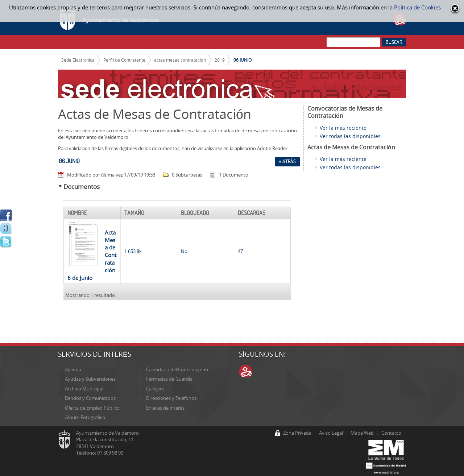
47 (240, 251)
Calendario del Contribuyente (178, 369)
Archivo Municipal (84, 389)
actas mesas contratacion (180, 60)
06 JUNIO (243, 60)
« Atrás (287, 161)
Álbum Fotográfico (85, 417)
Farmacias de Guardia (169, 379)
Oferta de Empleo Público (92, 408)
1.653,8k (133, 251)
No (184, 251)
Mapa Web (362, 433)
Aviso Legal (331, 433)
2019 (220, 60)
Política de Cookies (417, 7)
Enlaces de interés (165, 408)
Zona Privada (297, 433)
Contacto (391, 433)
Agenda (73, 369)
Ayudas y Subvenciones (90, 379)
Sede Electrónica (78, 60)
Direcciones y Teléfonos (171, 398)
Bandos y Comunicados (90, 398)
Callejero (155, 389)
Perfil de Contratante (124, 60)
